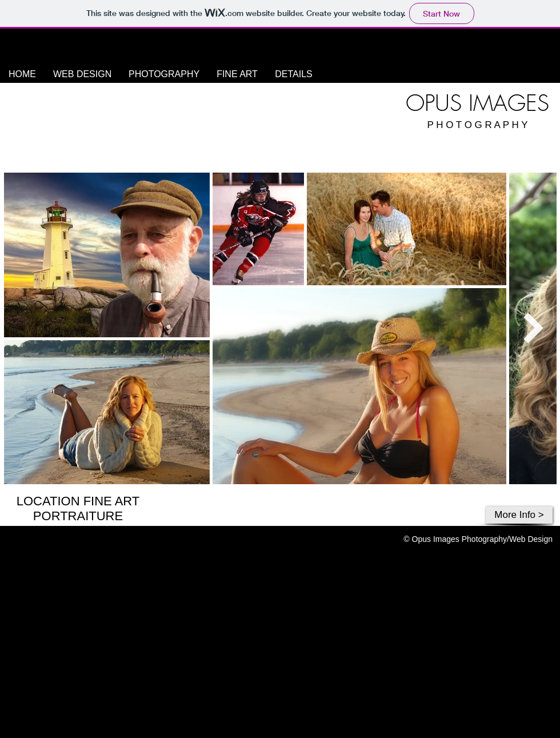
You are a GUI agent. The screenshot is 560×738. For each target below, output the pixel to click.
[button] (164, 74)
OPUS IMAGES (477, 103)
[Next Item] (533, 328)
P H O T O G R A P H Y (477, 125)
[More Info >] (519, 515)
